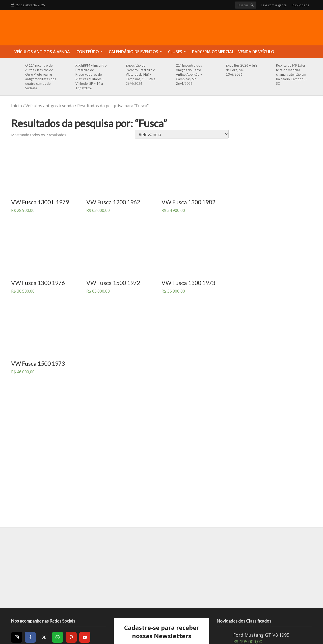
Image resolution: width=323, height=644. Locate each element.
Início (17, 106)
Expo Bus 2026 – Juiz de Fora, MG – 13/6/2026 (241, 70)
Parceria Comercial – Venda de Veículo (233, 52)
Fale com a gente (274, 5)
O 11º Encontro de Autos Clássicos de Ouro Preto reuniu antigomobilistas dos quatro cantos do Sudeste (41, 77)
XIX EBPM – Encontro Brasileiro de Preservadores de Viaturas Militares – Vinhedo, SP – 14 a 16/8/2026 (91, 77)
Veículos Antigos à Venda (42, 52)
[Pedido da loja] (182, 134)
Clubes (175, 52)
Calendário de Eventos (133, 52)
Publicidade (301, 5)
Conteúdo (88, 52)
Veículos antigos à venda (50, 106)
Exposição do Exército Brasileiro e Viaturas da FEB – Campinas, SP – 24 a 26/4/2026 (141, 74)
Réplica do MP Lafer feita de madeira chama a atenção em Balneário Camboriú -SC (292, 74)
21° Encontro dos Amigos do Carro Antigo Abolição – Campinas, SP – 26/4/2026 (189, 74)
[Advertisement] (161, 568)
